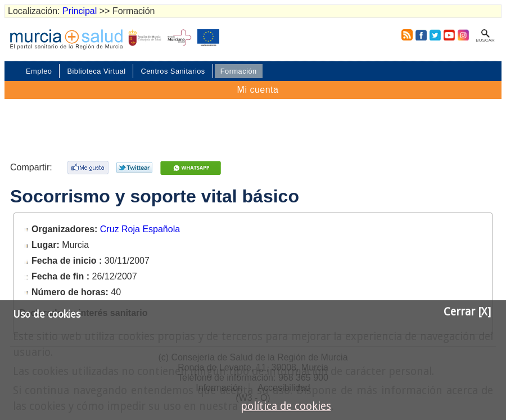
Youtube (449, 35)
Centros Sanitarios (173, 71)
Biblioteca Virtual (96, 71)
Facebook (421, 35)
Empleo (39, 71)
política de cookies (286, 406)
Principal (80, 11)
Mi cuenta (258, 90)
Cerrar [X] (467, 312)
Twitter (435, 35)
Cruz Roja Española (140, 229)
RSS (405, 35)
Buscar (485, 40)
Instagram (463, 35)
